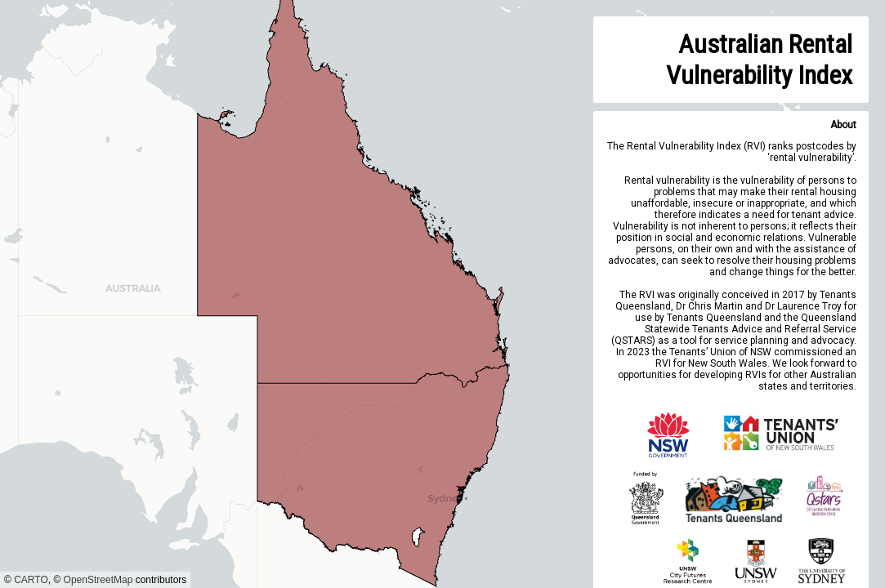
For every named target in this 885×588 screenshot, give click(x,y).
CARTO (31, 580)
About (843, 125)
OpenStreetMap (98, 580)
